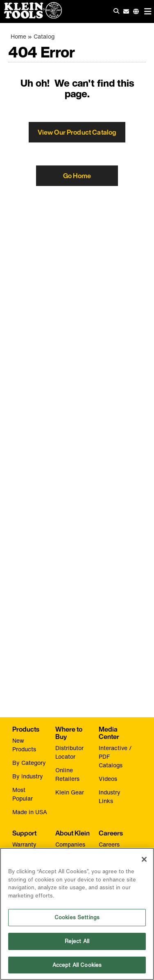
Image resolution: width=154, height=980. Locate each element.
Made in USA (30, 812)
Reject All (77, 942)
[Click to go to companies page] (136, 11)
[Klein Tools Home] (31, 16)
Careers (109, 844)
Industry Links (110, 796)
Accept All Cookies (77, 965)
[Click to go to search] (116, 11)
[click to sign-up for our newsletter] (126, 11)
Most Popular (23, 794)
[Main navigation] (148, 11)
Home (18, 36)
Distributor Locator (69, 752)
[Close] (144, 860)
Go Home (77, 176)
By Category (29, 763)
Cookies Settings (77, 918)
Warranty (24, 844)
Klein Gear (70, 792)
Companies (70, 844)
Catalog (44, 36)
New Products (24, 745)
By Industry (28, 776)
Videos (108, 779)
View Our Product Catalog (77, 132)
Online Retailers (67, 774)
